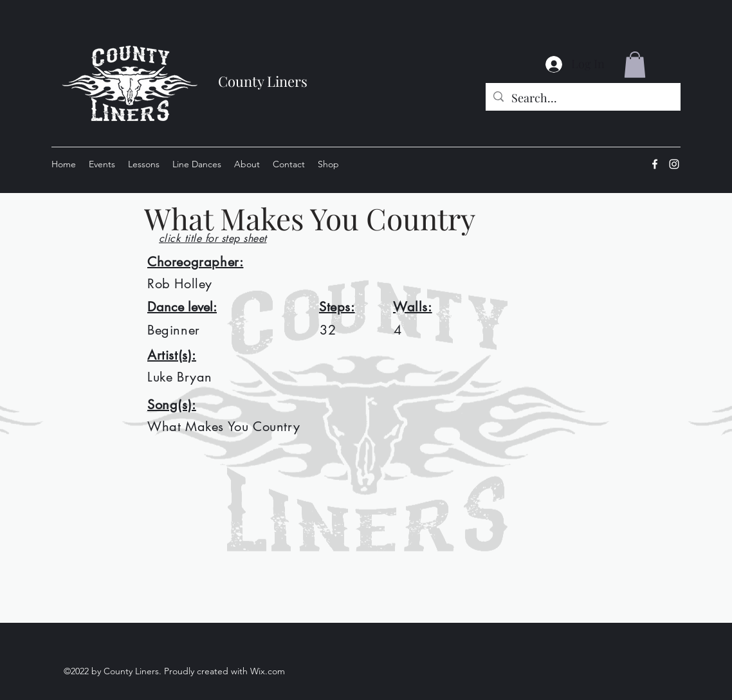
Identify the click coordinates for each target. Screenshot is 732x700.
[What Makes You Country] (395, 218)
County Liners (263, 81)
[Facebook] (655, 164)
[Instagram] (674, 164)
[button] (635, 65)
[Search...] (582, 98)
